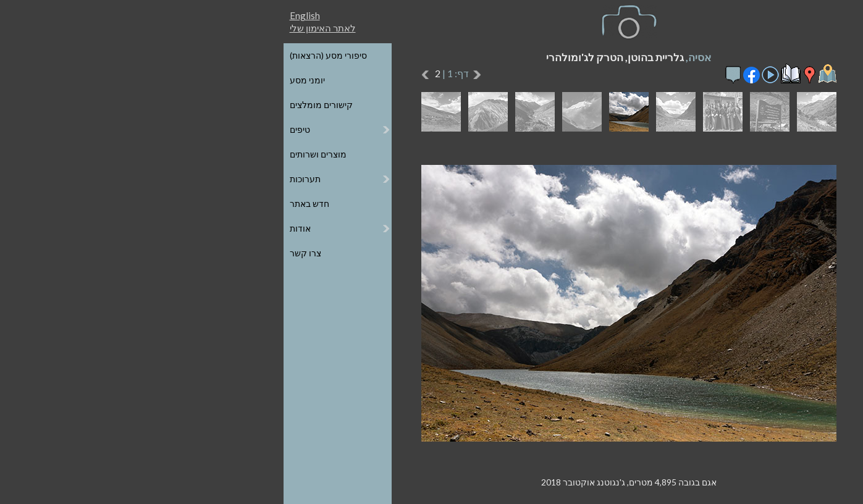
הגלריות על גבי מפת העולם (722, 80)
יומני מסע (110, 80)
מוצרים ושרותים (121, 154)
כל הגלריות (751, 55)
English (108, 15)
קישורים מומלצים (124, 105)
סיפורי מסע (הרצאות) (131, 55)
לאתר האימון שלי (126, 28)
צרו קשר (108, 253)
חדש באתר (112, 204)
